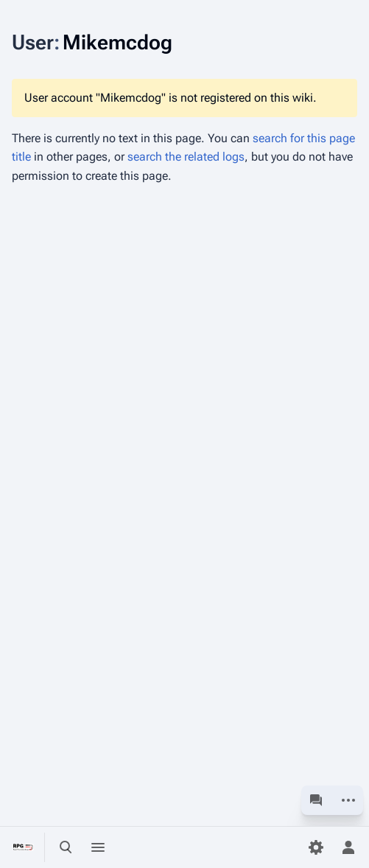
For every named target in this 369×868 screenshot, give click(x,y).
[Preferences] (316, 847)
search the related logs (186, 157)
